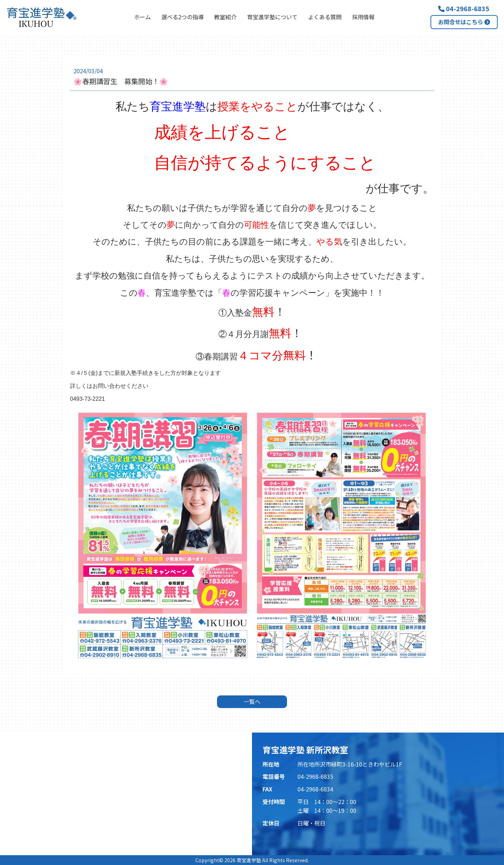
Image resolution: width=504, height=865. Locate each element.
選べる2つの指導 (183, 17)
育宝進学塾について (272, 17)
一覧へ (252, 701)
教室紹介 (225, 17)
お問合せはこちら (464, 22)
